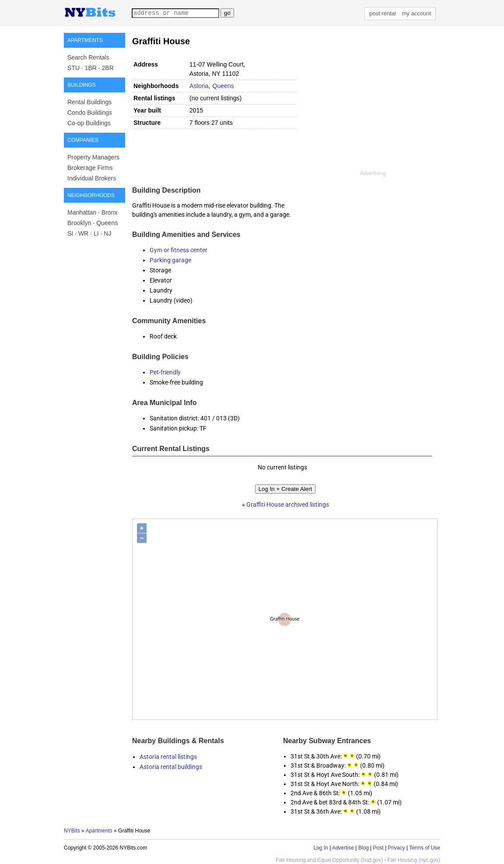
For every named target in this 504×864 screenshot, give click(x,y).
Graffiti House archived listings (288, 504)
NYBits (72, 831)
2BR (108, 68)
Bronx (110, 212)
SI (70, 233)
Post (378, 848)
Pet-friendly (165, 372)
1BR (91, 68)
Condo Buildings (90, 113)
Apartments (99, 831)
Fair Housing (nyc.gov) (414, 860)
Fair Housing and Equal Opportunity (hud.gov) (329, 860)
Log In (320, 848)
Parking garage (170, 260)
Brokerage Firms (90, 168)
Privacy (396, 848)
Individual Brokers (92, 178)
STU (73, 68)
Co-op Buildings (89, 123)
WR (83, 233)
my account (416, 13)
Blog (364, 848)
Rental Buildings (89, 102)
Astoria (199, 86)
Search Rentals (88, 57)
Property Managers (93, 157)
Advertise (343, 848)
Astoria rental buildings (171, 767)
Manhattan (82, 212)
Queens (107, 223)
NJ (107, 233)
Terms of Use (425, 848)
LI (96, 233)
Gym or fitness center (178, 250)
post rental (383, 13)
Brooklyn (79, 223)
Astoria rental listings (168, 757)
